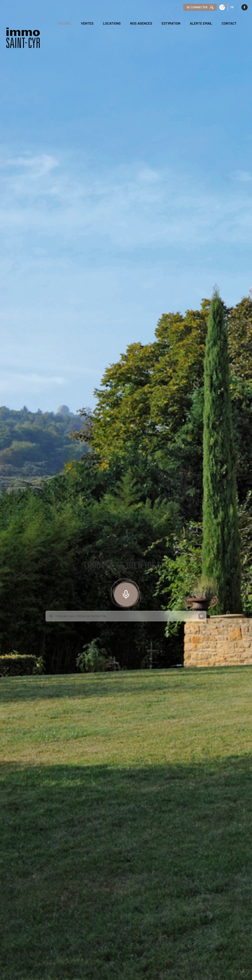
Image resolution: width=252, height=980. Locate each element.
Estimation (171, 23)
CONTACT (229, 23)
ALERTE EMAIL (201, 23)
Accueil (65, 23)
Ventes (87, 23)
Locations (112, 23)
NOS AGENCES (141, 23)
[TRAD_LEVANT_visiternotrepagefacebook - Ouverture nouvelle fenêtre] (186, 7)
